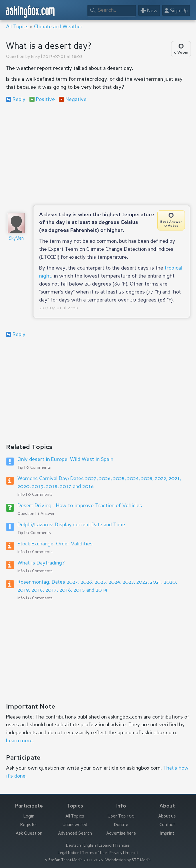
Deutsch (73, 846)
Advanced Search (75, 834)
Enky (36, 57)
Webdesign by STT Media (128, 860)
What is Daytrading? (41, 563)
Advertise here (121, 834)
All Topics (17, 27)
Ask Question (29, 834)
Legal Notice (69, 853)
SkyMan (16, 239)
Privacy (116, 853)
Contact (167, 825)
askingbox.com (31, 12)
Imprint (167, 834)
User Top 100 (121, 817)
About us (167, 817)
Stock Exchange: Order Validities (55, 544)
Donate (121, 825)
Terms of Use (94, 853)
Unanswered (75, 825)
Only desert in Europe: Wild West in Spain (65, 460)
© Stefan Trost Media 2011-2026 (74, 860)
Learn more (19, 741)
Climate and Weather (58, 27)
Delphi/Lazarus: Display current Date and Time (71, 525)
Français (122, 846)
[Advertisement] (98, 154)
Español (105, 846)
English (90, 846)
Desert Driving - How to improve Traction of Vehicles (80, 506)
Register (29, 825)
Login (29, 817)
